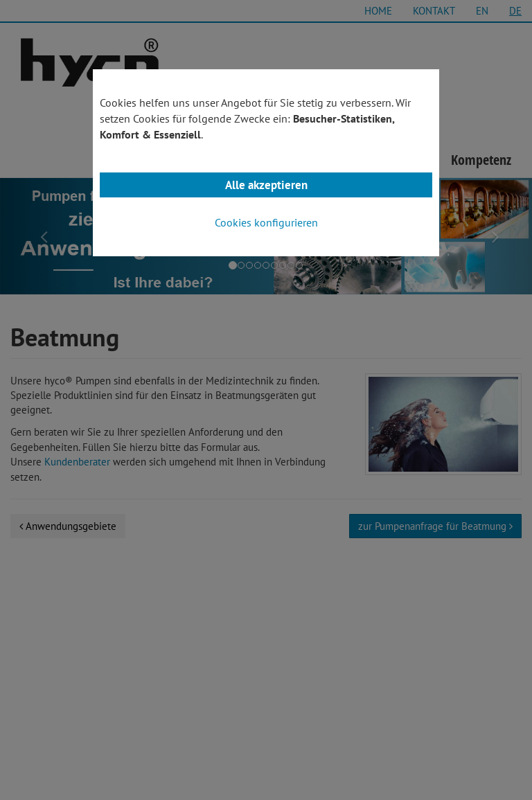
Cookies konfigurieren (266, 222)
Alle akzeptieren (266, 185)
